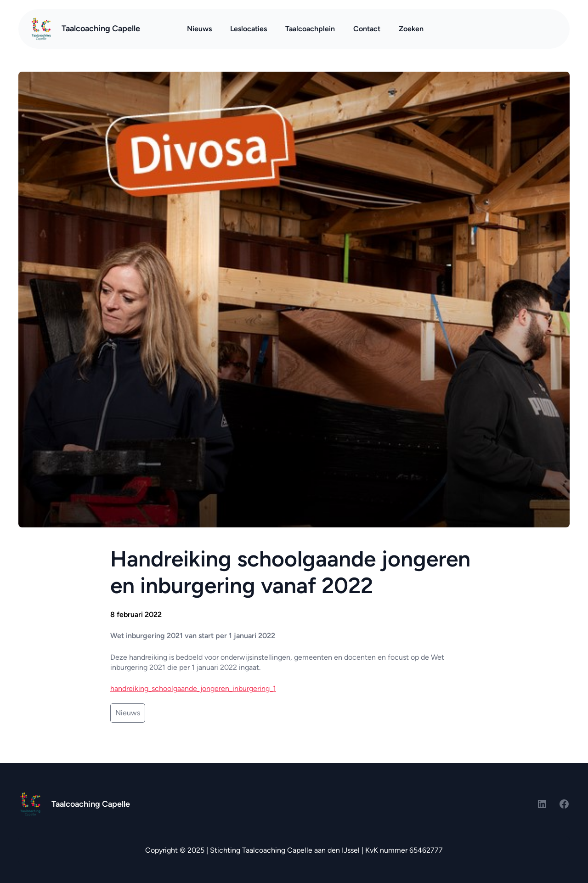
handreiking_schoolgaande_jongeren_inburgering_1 (193, 688)
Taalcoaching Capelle (101, 28)
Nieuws (128, 713)
